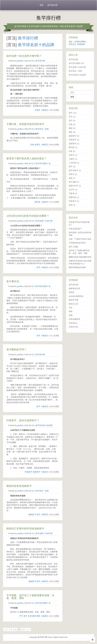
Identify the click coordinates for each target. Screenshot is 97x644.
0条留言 (45, 110)
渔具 (72, 178)
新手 (72, 166)
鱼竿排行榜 (52, 5)
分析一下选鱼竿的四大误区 (80, 239)
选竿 (25, 616)
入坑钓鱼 (74, 163)
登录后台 (72, 44)
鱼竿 (38, 267)
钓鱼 (32, 145)
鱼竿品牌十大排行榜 (44, 221)
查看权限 (81, 44)
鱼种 (72, 205)
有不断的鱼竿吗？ (17, 349)
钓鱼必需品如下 (75, 229)
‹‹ (5, 629)
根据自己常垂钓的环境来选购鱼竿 (25, 529)
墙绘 (71, 311)
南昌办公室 (73, 304)
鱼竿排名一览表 (42, 129)
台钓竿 (73, 190)
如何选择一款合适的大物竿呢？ (24, 56)
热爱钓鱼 (74, 197)
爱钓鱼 (37, 202)
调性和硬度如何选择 (77, 267)
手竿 (21, 616)
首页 (42, 5)
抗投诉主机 (73, 327)
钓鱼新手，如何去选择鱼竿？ (23, 420)
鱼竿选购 (74, 182)
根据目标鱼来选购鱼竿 (19, 486)
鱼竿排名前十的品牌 (36, 45)
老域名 (72, 292)
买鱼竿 (73, 174)
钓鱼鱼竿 (74, 201)
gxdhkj (20, 61)
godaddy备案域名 (76, 296)
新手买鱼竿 (75, 170)
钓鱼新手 (28, 472)
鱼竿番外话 (13, 281)
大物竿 (37, 110)
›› (29, 629)
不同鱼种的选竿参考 (77, 243)
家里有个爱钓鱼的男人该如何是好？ (27, 158)
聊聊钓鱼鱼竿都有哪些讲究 (80, 257)
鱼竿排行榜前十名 (43, 163)
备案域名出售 (74, 288)
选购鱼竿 (32, 514)
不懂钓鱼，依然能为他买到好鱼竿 (25, 124)
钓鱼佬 (73, 193)
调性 (38, 616)
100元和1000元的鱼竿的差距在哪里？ (28, 216)
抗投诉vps (73, 323)
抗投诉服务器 (74, 319)
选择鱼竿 (37, 472)
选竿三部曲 (73, 247)
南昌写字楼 (73, 300)
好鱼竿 (37, 145)
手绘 (71, 308)
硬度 (34, 616)
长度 (30, 616)
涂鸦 (71, 315)
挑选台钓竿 (75, 186)
